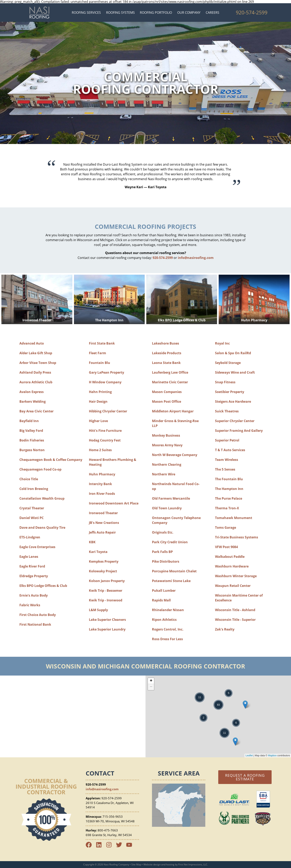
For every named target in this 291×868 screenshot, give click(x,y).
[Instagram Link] (111, 847)
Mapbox (272, 756)
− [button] (151, 687)
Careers (212, 13)
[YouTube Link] (131, 847)
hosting (170, 864)
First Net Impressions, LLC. (193, 864)
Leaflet (249, 756)
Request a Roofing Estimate (245, 777)
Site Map (136, 864)
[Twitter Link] (121, 847)
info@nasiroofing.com (196, 258)
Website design (152, 864)
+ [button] (151, 681)
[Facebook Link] (90, 847)
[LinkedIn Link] (100, 847)
